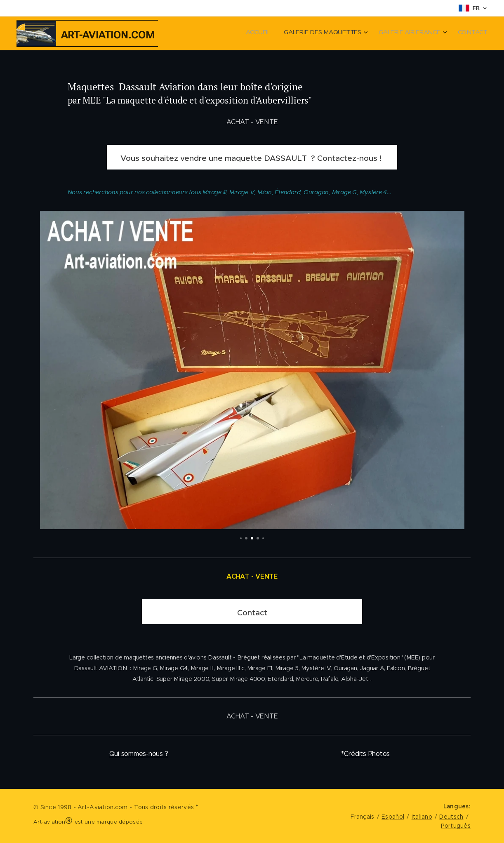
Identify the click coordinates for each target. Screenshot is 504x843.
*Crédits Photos (365, 754)
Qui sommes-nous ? (139, 754)
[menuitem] (442, 33)
